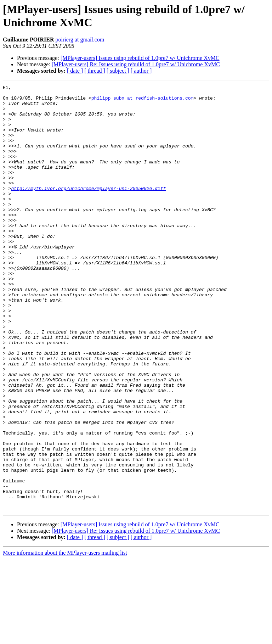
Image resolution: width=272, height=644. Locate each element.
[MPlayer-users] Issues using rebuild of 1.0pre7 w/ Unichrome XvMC (140, 58)
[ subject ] (118, 71)
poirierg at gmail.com (80, 40)
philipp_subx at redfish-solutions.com (143, 101)
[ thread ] (95, 71)
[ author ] (141, 71)
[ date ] (75, 71)
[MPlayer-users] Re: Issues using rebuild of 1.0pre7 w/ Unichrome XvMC (136, 64)
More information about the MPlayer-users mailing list (65, 638)
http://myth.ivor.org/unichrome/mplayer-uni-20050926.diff (88, 209)
